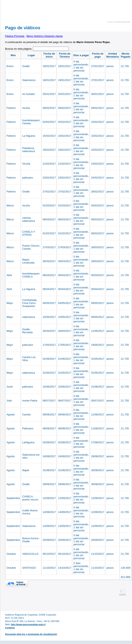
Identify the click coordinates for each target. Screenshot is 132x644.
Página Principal (15, 36)
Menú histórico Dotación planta (45, 36)
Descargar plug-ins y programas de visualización (31, 634)
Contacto (10, 628)
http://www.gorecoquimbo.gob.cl (28, 624)
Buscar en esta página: (19, 49)
